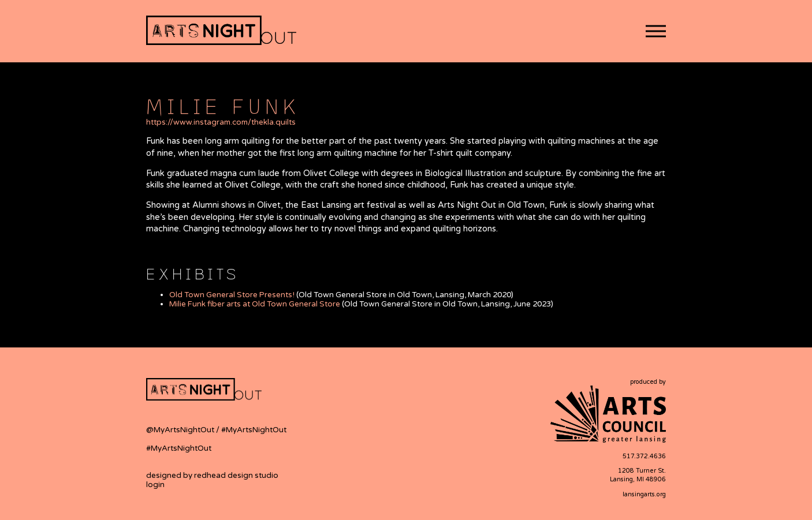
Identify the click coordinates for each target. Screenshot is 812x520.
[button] (656, 31)
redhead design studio (236, 476)
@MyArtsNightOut (181, 430)
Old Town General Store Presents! (232, 295)
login (155, 485)
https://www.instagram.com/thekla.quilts (221, 122)
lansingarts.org (644, 494)
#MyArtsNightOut (254, 430)
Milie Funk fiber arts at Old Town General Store (255, 304)
